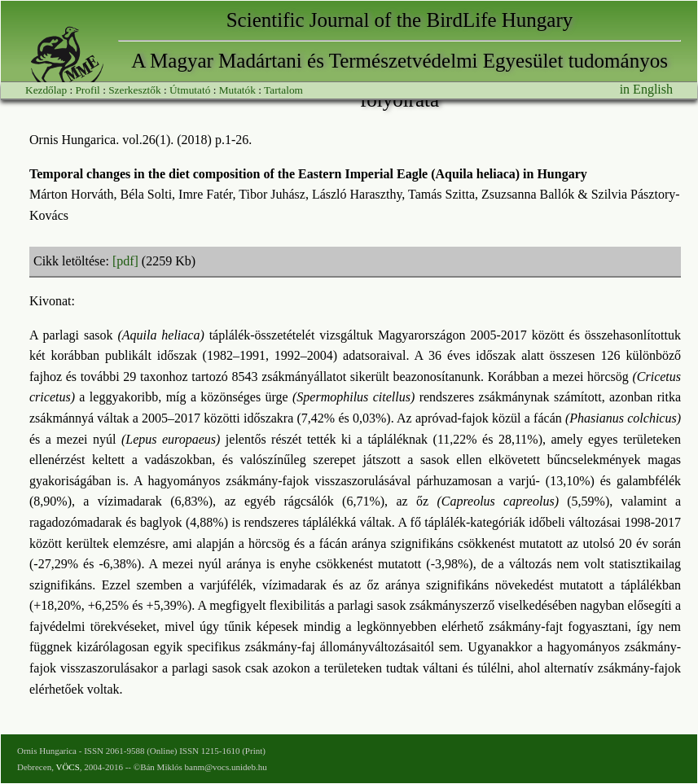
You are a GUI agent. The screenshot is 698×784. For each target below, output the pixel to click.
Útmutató (190, 90)
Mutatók (237, 90)
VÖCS (67, 767)
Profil (87, 90)
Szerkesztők (134, 90)
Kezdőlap (46, 90)
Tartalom (283, 90)
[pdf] (125, 261)
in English (646, 89)
